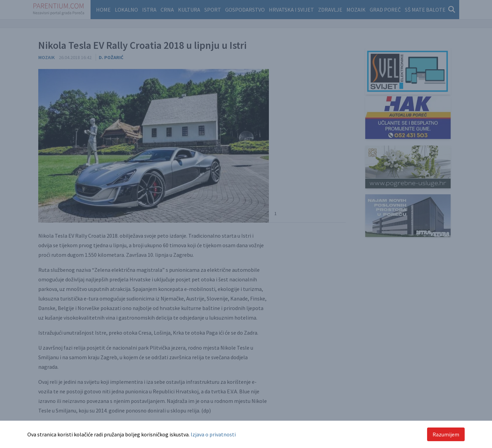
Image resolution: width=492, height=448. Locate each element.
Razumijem (446, 434)
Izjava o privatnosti (213, 434)
